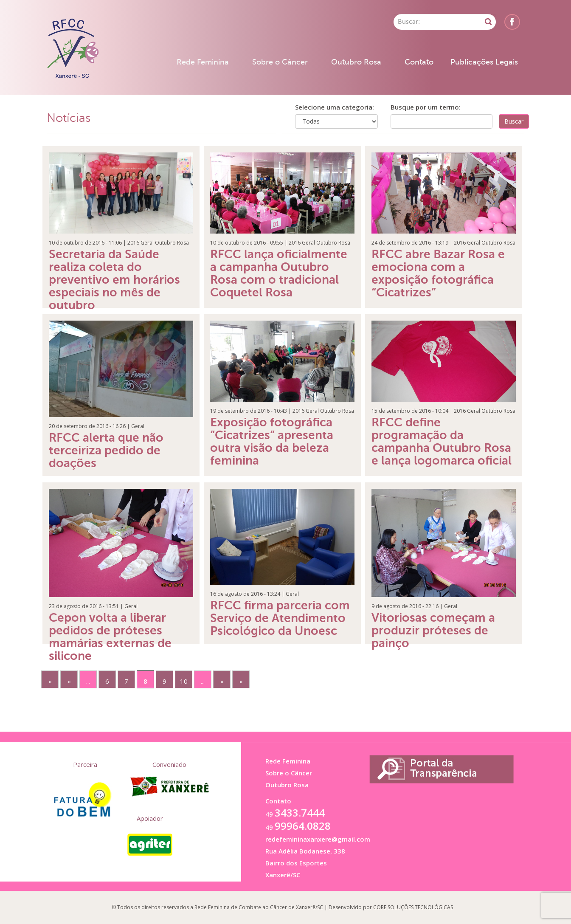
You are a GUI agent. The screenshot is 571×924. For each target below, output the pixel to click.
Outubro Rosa (356, 62)
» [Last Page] (241, 681)
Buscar (514, 121)
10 (184, 681)
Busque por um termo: (426, 107)
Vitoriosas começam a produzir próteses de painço (433, 630)
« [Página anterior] (69, 681)
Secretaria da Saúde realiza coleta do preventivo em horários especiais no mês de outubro (114, 280)
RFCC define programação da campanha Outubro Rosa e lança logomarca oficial (442, 441)
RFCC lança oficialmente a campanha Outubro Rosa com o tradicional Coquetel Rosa (279, 273)
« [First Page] (50, 681)
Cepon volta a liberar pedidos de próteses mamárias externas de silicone (110, 637)
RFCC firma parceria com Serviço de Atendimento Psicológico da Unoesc (280, 618)
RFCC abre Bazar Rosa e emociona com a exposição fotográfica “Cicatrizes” (438, 273)
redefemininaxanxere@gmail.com (318, 839)
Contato (419, 62)
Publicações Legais (484, 62)
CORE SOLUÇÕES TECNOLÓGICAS (413, 907)
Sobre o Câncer (280, 62)
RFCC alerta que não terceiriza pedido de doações (106, 450)
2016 (133, 243)
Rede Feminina (203, 62)
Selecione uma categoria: (335, 107)
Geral (147, 243)
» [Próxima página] (222, 681)
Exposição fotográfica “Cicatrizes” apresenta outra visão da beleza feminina (272, 441)
